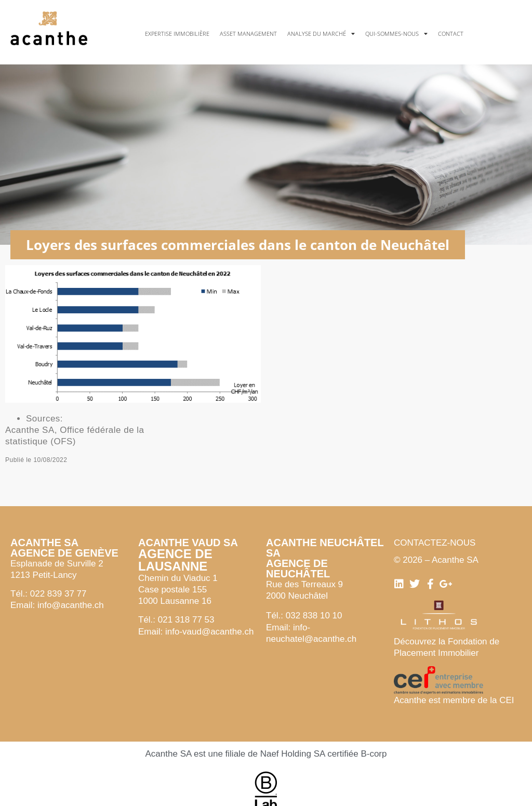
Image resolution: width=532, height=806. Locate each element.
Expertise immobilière (177, 34)
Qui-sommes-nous (396, 34)
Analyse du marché (321, 34)
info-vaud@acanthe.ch (209, 632)
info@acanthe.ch (71, 605)
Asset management (248, 34)
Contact (451, 34)
